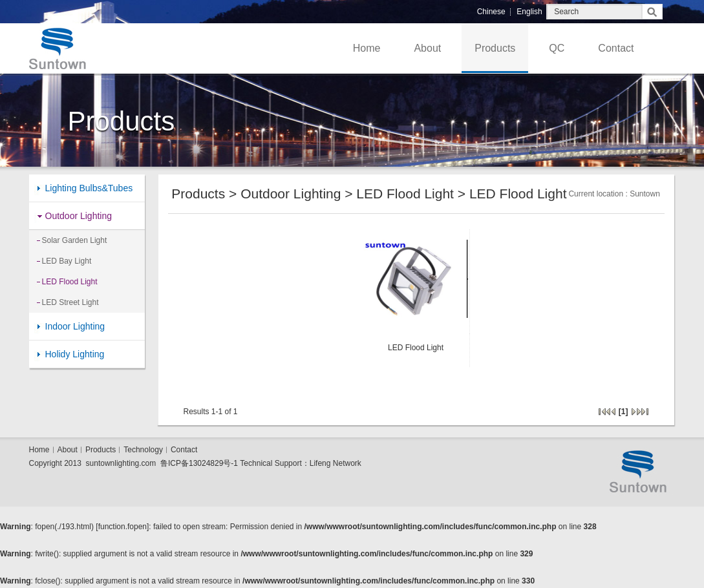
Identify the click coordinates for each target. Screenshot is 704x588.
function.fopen (123, 527)
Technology (143, 450)
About (427, 48)
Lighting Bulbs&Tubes (89, 188)
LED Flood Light (70, 282)
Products (495, 48)
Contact (616, 48)
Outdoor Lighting (79, 216)
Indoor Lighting (75, 326)
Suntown (645, 194)
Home (367, 48)
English (529, 12)
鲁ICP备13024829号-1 (199, 463)
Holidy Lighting (75, 354)
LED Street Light (70, 302)
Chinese (491, 12)
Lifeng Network (336, 463)
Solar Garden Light (75, 240)
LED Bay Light (67, 261)
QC (557, 48)
